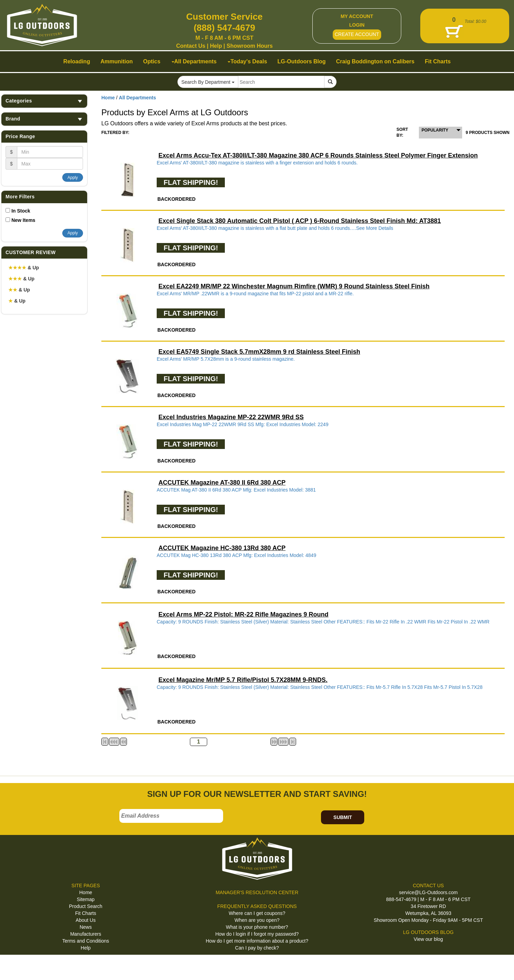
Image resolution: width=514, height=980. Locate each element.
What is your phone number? (257, 927)
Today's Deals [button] (247, 61)
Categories (44, 101)
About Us (86, 920)
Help (216, 46)
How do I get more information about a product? (257, 941)
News (86, 927)
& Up (24, 268)
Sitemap (86, 899)
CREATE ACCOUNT (357, 34)
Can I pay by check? (257, 948)
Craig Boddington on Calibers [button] (375, 61)
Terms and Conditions (86, 941)
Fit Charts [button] (438, 61)
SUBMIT (343, 817)
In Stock (21, 211)
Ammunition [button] (116, 61)
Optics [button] (152, 61)
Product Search (86, 906)
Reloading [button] (77, 61)
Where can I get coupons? (257, 913)
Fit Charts (86, 913)
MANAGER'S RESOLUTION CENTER (257, 892)
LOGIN (357, 25)
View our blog (428, 939)
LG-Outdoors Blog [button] (302, 61)
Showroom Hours (250, 46)
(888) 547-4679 (224, 28)
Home (108, 98)
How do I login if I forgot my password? (257, 934)
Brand (44, 119)
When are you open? (257, 920)
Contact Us (191, 46)
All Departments (137, 98)
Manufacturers (86, 934)
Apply (73, 178)
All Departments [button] (194, 61)
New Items (23, 220)
